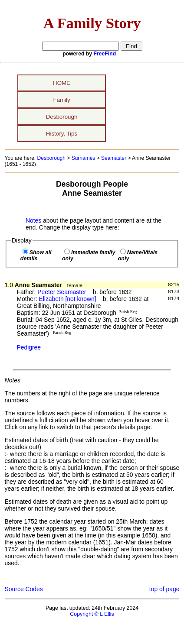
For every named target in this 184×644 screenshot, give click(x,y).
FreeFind (105, 54)
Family (61, 100)
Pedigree (29, 347)
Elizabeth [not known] (67, 299)
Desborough (62, 117)
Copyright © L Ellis (92, 614)
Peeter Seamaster (62, 292)
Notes (33, 220)
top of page (164, 589)
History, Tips (62, 134)
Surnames (84, 158)
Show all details (36, 256)
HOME (62, 83)
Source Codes (24, 589)
